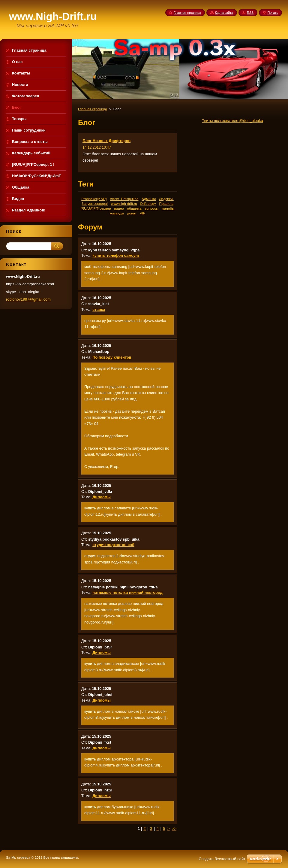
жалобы (168, 208)
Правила (166, 203)
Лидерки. (166, 199)
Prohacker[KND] (94, 199)
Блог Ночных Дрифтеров (106, 141)
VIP (143, 213)
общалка (134, 208)
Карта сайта (224, 13)
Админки (149, 199)
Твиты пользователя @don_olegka (232, 121)
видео (119, 208)
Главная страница (93, 109)
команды (117, 213)
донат (132, 213)
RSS (250, 13)
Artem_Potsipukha (124, 199)
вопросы (151, 208)
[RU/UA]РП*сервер (96, 208)
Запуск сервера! (95, 203)
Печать (273, 13)
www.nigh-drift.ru (124, 203)
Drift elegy (148, 203)
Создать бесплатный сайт (222, 859)
